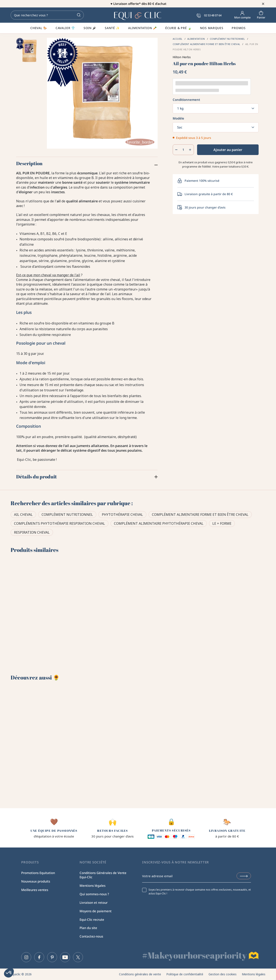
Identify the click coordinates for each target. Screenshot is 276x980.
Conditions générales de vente (140, 974)
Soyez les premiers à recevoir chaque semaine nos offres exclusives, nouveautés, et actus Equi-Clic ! (200, 892)
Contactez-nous (91, 936)
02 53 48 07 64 (209, 15)
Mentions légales (92, 886)
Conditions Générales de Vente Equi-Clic (103, 875)
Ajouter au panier (228, 150)
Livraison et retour (94, 902)
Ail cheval (23, 515)
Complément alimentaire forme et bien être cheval (200, 515)
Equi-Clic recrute (92, 919)
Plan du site (88, 928)
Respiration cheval (32, 532)
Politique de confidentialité (185, 974)
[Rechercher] (47, 15)
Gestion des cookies (223, 974)
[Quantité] (183, 150)
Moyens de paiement (96, 911)
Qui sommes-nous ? (94, 894)
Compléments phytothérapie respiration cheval (60, 523)
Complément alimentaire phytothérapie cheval (159, 523)
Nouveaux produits (36, 881)
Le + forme (222, 523)
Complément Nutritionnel (67, 515)
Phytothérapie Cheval (122, 515)
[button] (9, 973)
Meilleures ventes (35, 890)
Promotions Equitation (38, 873)
